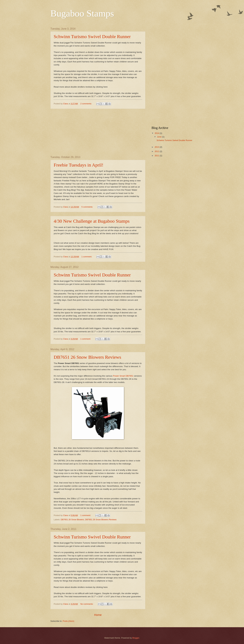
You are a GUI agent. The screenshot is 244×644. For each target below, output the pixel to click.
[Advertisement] (98, 132)
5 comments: (88, 207)
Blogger (136, 638)
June (160, 137)
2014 (157, 133)
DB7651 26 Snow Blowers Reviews (87, 357)
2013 (157, 147)
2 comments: (86, 104)
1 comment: (87, 257)
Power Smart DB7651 (123, 376)
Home (98, 615)
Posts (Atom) (68, 621)
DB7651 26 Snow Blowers (72, 520)
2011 (157, 156)
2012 (157, 151)
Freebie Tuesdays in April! (79, 165)
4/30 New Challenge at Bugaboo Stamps (92, 221)
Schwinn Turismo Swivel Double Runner (92, 36)
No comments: (87, 604)
